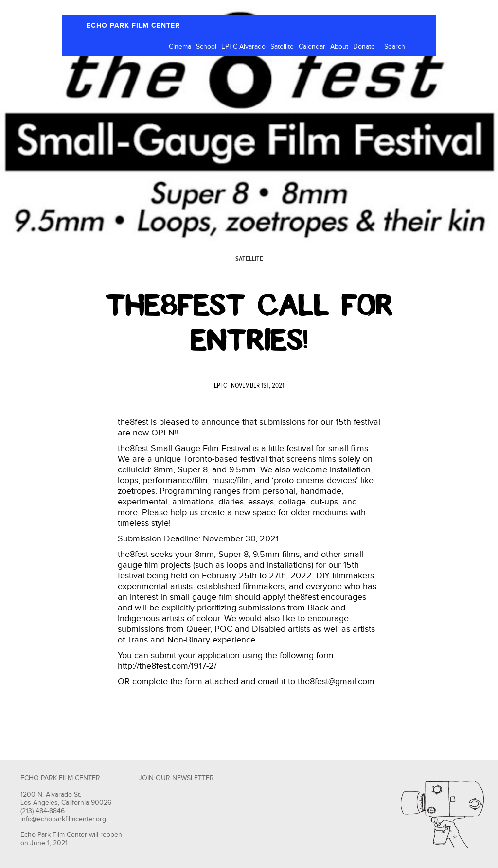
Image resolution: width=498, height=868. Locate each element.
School (206, 47)
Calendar (312, 47)
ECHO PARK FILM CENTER (133, 26)
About (339, 47)
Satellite (282, 47)
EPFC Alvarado (243, 47)
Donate (364, 47)
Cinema (180, 47)
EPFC (220, 386)
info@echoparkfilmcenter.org (63, 819)
